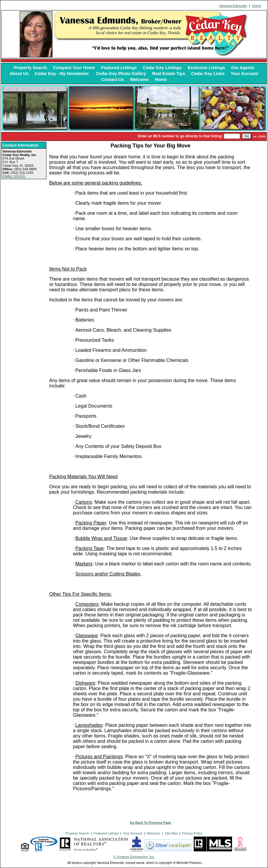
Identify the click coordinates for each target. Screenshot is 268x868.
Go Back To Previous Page (150, 823)
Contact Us (113, 80)
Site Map (171, 833)
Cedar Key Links (208, 74)
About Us (19, 74)
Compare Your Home (74, 68)
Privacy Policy (192, 833)
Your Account (244, 74)
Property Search (30, 68)
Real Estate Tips (169, 74)
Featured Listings (119, 68)
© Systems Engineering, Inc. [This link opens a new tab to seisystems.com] (134, 857)
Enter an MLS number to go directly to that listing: (180, 136)
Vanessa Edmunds (233, 6)
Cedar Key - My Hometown (62, 74)
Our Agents (243, 68)
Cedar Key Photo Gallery (121, 74)
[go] (247, 136)
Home (257, 6)
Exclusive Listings (206, 68)
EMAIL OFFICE (14, 176)
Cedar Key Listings (162, 68)
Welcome (139, 80)
